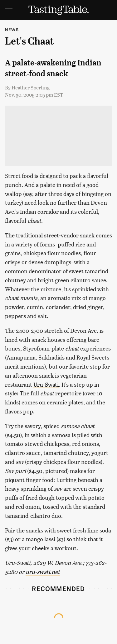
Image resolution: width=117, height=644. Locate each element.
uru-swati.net (43, 572)
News (12, 29)
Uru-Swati (46, 384)
